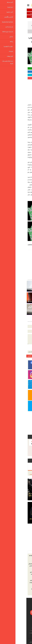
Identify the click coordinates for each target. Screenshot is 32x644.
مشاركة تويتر (16, 75)
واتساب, (28, 247)
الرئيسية (27, 23)
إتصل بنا (15, 642)
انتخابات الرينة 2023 (15, 631)
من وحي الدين (8, 16)
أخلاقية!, (17, 247)
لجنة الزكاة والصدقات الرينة (17, 636)
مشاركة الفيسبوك (16, 72)
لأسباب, (22, 247)
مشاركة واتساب (16, 68)
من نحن (21, 642)
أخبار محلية (24, 10)
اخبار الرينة (8, 10)
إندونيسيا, (16, 245)
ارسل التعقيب (4, 356)
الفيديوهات (7, 633)
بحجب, (4, 245)
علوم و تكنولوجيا (18, 23)
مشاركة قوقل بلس (16, 78)
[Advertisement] (18, 91)
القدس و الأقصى (8, 13)
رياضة (28, 633)
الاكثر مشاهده (19, 552)
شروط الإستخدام (8, 642)
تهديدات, (9, 245)
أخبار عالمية (24, 13)
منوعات (13, 633)
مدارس (6, 631)
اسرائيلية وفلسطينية (24, 16)
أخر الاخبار (27, 552)
